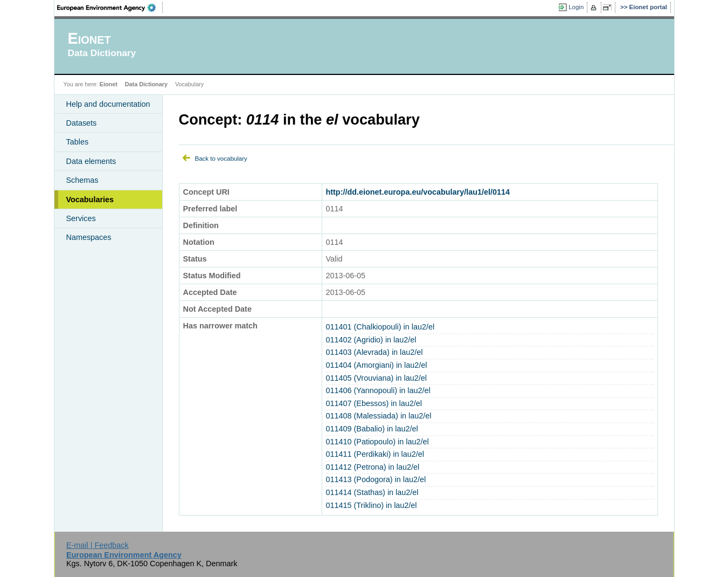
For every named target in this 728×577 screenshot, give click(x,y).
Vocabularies (90, 200)
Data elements (91, 161)
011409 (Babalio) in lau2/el (372, 429)
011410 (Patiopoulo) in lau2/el (377, 442)
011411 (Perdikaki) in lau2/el (375, 454)
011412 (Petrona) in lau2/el (373, 467)
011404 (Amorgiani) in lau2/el (377, 365)
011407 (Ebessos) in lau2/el (374, 403)
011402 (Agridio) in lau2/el (371, 340)
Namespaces (89, 237)
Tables (78, 142)
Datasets (82, 123)
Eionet (109, 84)
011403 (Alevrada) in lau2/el (375, 352)
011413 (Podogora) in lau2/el (376, 479)
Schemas (82, 180)
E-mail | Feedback (98, 545)
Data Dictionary (146, 84)
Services (81, 218)
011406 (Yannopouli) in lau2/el (378, 390)
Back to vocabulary (221, 159)
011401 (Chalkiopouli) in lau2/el (380, 327)
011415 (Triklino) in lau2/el (372, 505)
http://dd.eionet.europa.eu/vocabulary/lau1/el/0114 (418, 192)
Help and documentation (108, 104)
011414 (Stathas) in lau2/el (372, 492)
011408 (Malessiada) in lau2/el (379, 416)
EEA (110, 8)
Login (576, 7)
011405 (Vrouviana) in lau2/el (376, 378)
